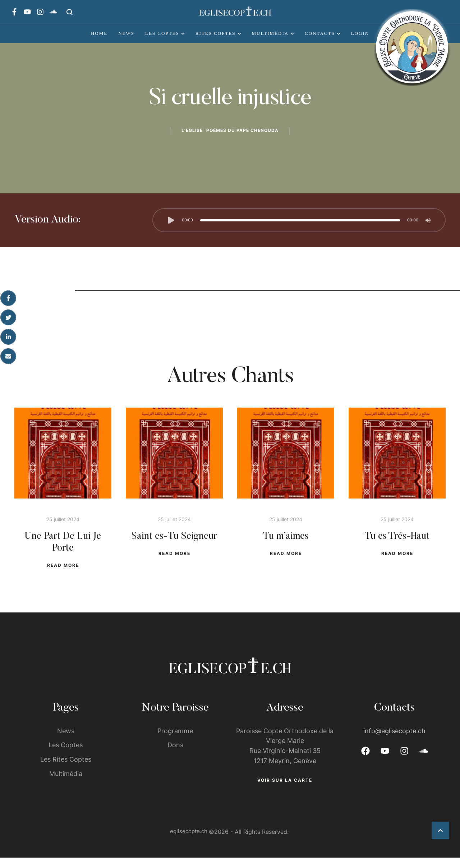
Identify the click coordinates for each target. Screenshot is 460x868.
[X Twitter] (8, 322)
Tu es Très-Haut (397, 543)
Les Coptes (66, 755)
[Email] (8, 362)
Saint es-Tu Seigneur (174, 543)
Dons (175, 755)
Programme (175, 741)
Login (360, 33)
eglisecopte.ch (189, 842)
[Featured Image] (63, 464)
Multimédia (66, 784)
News (66, 741)
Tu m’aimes (286, 543)
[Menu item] (99, 33)
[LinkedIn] (8, 342)
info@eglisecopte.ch (394, 741)
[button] (70, 12)
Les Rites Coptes (66, 769)
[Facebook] (8, 302)
